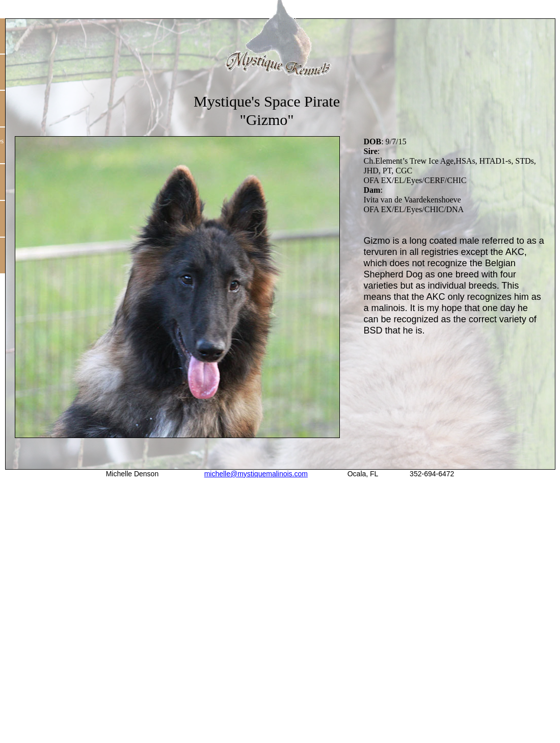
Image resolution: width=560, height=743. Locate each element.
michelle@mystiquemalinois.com (256, 474)
